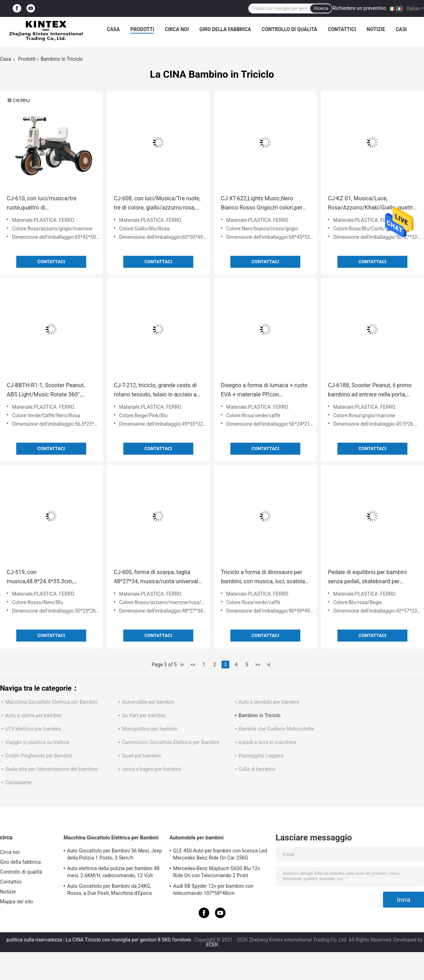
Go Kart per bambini (144, 715)
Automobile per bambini (148, 702)
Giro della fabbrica (225, 29)
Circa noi (177, 29)
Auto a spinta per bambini (33, 715)
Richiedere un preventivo (359, 8)
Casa (113, 29)
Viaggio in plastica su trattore (37, 742)
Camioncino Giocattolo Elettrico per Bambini (170, 742)
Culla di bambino (257, 769)
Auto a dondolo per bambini (269, 702)
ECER (212, 945)
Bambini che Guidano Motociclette (276, 729)
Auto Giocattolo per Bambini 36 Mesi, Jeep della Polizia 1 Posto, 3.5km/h (115, 854)
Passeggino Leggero (261, 756)
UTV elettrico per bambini (33, 729)
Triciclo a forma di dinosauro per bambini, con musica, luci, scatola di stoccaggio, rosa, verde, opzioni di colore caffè (263, 577)
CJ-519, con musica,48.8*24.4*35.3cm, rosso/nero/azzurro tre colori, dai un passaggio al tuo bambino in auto (48, 577)
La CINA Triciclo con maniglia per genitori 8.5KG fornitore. (130, 940)
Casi (401, 29)
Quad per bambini (141, 756)
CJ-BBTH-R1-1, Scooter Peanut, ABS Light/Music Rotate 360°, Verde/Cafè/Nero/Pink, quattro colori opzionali (46, 391)
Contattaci (51, 262)
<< (193, 665)
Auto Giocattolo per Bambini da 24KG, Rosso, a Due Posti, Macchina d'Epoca (109, 890)
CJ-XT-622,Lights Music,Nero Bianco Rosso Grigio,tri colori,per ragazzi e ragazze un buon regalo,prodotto (262, 204)
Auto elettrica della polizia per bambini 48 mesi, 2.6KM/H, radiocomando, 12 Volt (113, 872)
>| (268, 665)
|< (182, 665)
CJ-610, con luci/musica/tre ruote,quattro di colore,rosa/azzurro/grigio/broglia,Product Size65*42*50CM (51, 204)
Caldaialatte (18, 783)
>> (258, 665)
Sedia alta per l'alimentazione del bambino (52, 769)
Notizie (376, 29)
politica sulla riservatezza (34, 940)
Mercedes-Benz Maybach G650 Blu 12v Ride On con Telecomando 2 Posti (217, 872)
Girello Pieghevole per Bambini (39, 756)
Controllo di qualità (290, 29)
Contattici (342, 29)
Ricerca (321, 8)
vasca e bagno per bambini (151, 769)
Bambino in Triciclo (260, 715)
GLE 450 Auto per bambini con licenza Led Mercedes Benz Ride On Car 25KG (220, 854)
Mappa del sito (16, 902)
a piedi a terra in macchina (267, 742)
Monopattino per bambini (150, 729)
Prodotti (142, 29)
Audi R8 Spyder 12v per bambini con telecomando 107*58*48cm (213, 890)
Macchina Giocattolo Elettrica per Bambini (51, 702)
